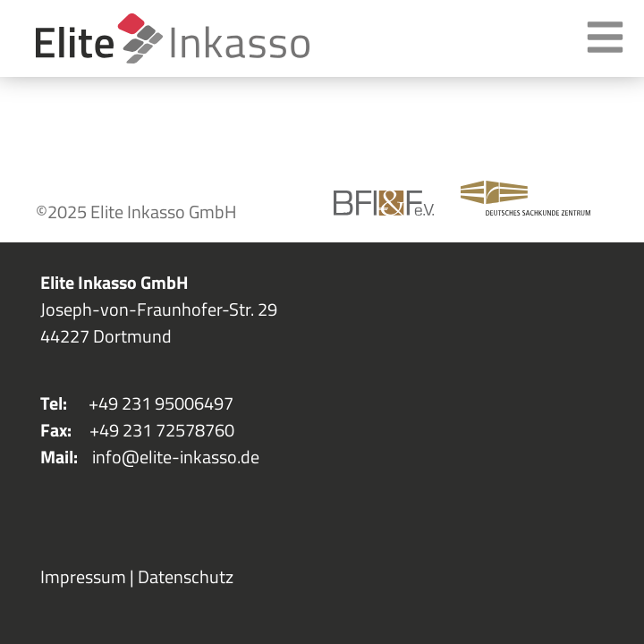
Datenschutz (186, 576)
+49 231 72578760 (162, 430)
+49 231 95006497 (161, 403)
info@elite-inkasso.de (176, 457)
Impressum (83, 576)
